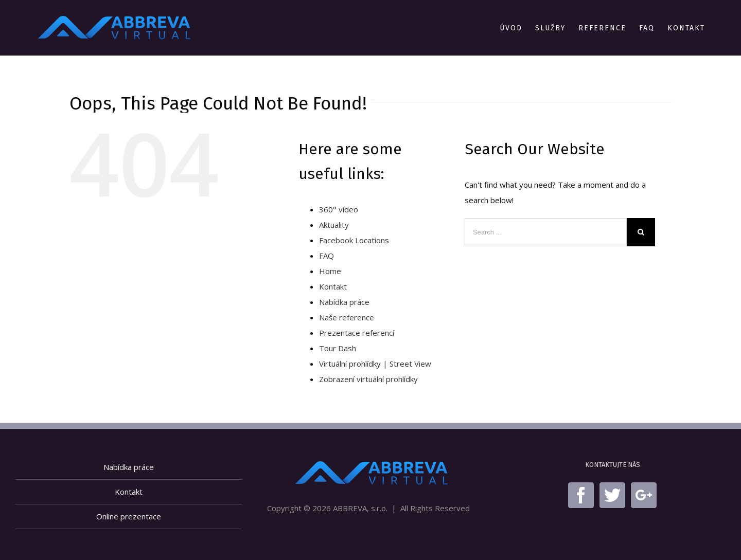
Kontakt (333, 286)
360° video (339, 209)
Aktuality (334, 225)
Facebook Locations (354, 240)
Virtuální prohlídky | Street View (375, 364)
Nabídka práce (344, 302)
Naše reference (347, 317)
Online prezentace (129, 516)
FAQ (327, 256)
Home (330, 271)
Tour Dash (338, 348)
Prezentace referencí (357, 333)
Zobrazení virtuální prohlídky (368, 379)
